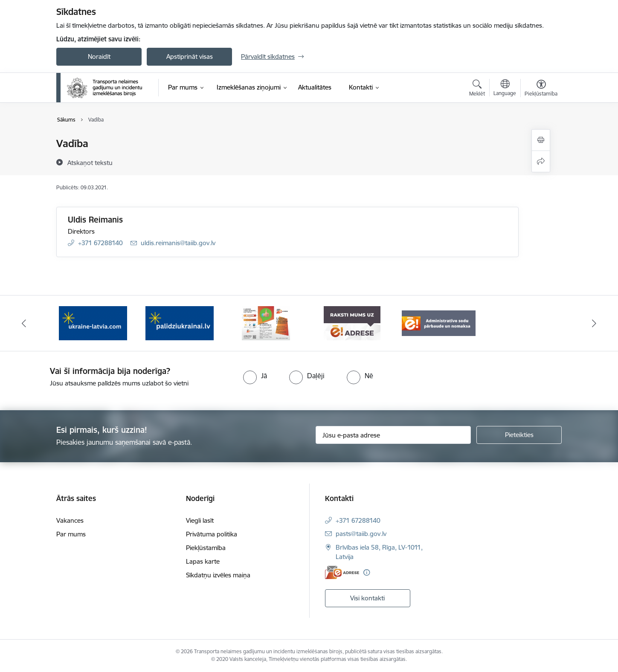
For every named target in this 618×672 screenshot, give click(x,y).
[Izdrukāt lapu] (541, 140)
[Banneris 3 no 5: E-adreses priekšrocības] (266, 323)
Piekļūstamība (206, 548)
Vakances (70, 520)
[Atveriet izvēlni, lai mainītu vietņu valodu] (505, 89)
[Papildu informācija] (367, 572)
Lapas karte (203, 561)
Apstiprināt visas (190, 56)
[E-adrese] (342, 572)
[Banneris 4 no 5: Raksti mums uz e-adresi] (352, 323)
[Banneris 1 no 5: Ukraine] (93, 323)
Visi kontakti (367, 598)
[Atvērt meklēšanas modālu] (477, 89)
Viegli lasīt (200, 520)
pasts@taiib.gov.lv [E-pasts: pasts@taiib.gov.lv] (361, 534)
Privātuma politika (212, 534)
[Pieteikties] (519, 435)
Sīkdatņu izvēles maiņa (218, 575)
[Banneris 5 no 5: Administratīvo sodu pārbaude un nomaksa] (439, 323)
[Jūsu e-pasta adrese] (393, 435)
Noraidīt (99, 56)
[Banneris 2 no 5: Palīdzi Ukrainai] (180, 323)
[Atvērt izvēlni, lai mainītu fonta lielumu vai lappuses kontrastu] (541, 89)
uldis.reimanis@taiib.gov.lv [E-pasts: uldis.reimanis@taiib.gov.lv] (178, 243)
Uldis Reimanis (95, 220)
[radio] (255, 376)
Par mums (71, 534)
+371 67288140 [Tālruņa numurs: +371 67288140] (100, 243)
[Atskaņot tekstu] (90, 162)
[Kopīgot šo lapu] (541, 161)
